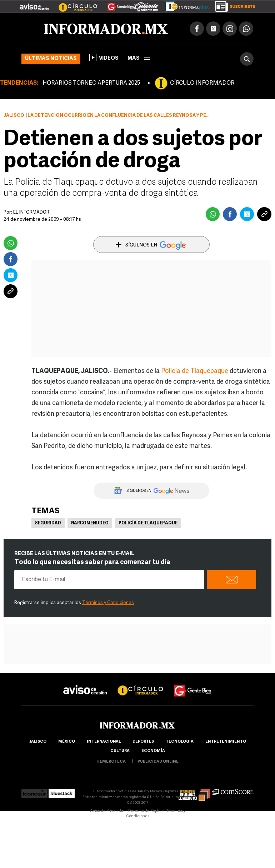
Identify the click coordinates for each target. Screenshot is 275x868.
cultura (120, 751)
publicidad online (158, 762)
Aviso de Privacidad (108, 811)
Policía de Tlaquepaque (195, 371)
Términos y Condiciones (108, 603)
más (139, 58)
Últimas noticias (51, 59)
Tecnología (180, 742)
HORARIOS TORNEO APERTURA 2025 (91, 83)
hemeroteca (111, 762)
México (67, 742)
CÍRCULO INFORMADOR (202, 83)
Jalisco (14, 116)
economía (153, 751)
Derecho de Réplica (146, 811)
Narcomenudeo (90, 523)
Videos (104, 58)
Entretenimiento (226, 742)
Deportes (143, 742)
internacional (104, 742)
